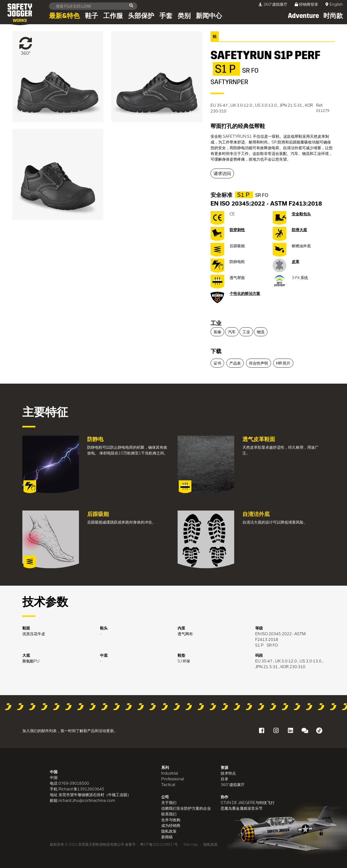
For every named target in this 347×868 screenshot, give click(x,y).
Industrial (170, 773)
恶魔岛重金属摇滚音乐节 (242, 808)
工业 (216, 323)
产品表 (235, 363)
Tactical (168, 785)
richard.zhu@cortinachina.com (87, 800)
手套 (166, 16)
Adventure (303, 16)
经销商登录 (306, 4)
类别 (184, 16)
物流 (261, 332)
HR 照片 (283, 363)
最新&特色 (64, 16)
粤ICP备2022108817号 (159, 844)
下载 (216, 351)
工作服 (113, 16)
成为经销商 (171, 825)
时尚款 (333, 16)
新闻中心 (209, 16)
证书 (217, 363)
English (336, 4)
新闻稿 (167, 837)
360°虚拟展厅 (273, 4)
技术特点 (228, 773)
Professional (173, 779)
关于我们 (169, 803)
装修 (217, 332)
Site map (191, 844)
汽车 (232, 332)
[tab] (273, 323)
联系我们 (169, 814)
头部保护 (141, 16)
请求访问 (222, 173)
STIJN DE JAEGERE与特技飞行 (248, 803)
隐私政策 (169, 831)
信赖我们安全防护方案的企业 (186, 808)
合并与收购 (171, 820)
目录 (224, 779)
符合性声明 (258, 363)
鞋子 (92, 16)
